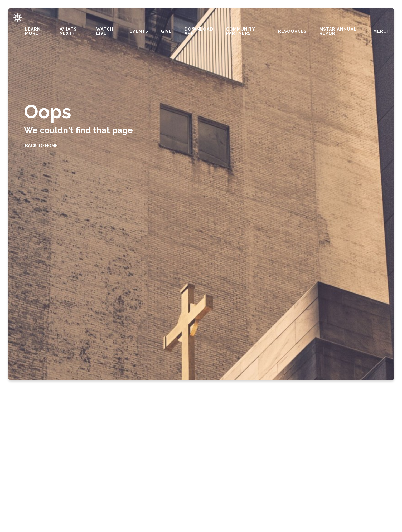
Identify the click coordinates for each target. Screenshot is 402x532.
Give (166, 31)
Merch (381, 31)
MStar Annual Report (338, 31)
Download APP (199, 31)
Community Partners (241, 31)
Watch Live (105, 31)
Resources (292, 31)
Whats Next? (68, 31)
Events (139, 31)
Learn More (33, 31)
